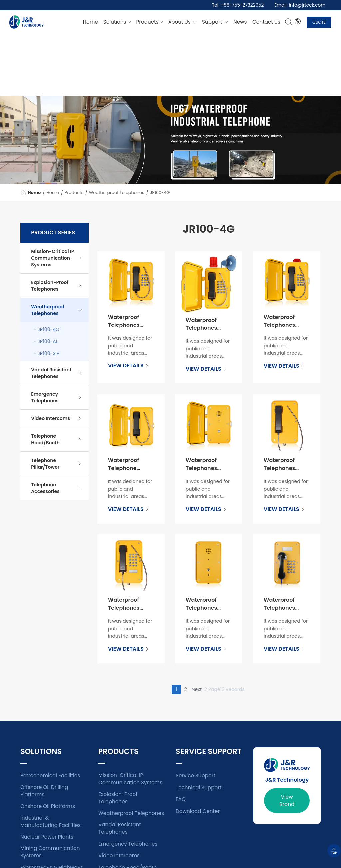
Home (90, 22)
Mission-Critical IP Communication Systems (56, 258)
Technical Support (199, 788)
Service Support (196, 776)
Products (74, 193)
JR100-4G (160, 193)
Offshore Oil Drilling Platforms (44, 791)
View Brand (287, 801)
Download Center (198, 811)
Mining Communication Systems (50, 852)
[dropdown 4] (240, 22)
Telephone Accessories (56, 488)
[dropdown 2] (150, 22)
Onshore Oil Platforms (48, 806)
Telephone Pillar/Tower (56, 464)
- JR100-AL (46, 341)
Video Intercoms (56, 418)
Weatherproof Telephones (117, 193)
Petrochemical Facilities (50, 776)
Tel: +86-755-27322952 (238, 5)
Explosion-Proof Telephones (56, 286)
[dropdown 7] (182, 22)
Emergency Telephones (56, 397)
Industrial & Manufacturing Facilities (50, 822)
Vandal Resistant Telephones (56, 373)
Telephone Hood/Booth (56, 439)
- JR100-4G (46, 329)
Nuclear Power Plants (47, 837)
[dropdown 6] (266, 22)
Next (197, 689)
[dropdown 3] (215, 22)
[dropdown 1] (117, 22)
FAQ (181, 799)
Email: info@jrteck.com (300, 5)
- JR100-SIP (46, 353)
